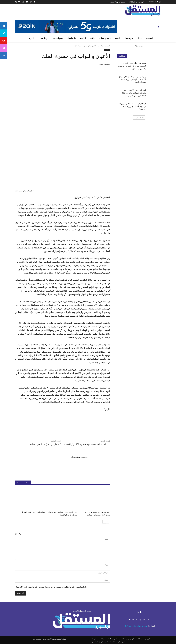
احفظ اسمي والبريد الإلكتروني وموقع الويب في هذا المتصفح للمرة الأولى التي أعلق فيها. (51, 587)
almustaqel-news (80, 457)
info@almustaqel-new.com (135, 626)
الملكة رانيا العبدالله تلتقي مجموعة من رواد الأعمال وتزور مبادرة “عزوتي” (132, 106)
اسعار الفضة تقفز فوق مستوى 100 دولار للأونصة (85, 444)
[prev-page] (108, 522)
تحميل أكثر (139, 117)
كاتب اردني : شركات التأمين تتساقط (45, 444)
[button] (158, 27)
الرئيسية (107, 46)
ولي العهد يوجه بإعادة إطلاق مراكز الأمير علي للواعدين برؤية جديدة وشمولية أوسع (133, 79)
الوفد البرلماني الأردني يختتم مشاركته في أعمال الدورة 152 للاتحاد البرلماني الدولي (134, 93)
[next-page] (104, 522)
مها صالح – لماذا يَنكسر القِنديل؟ (33, 512)
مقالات (100, 46)
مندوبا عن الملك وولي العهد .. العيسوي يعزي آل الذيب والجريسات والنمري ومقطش (132, 66)
